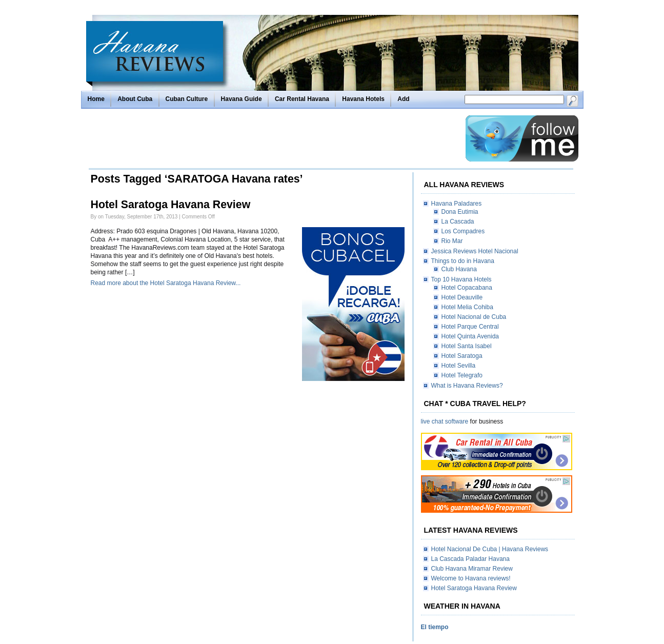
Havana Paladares (457, 204)
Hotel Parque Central (470, 327)
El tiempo (435, 627)
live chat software (445, 421)
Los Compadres (463, 231)
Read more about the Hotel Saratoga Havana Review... (166, 283)
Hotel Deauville (462, 297)
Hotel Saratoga (462, 356)
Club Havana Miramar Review (472, 569)
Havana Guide (242, 99)
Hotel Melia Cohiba (467, 307)
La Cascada (458, 222)
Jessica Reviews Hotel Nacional (475, 251)
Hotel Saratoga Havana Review (171, 205)
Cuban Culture (187, 99)
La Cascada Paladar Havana (470, 559)
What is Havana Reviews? (467, 386)
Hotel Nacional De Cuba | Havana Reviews (490, 549)
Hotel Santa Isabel (467, 346)
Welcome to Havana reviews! (471, 578)
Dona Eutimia (460, 212)
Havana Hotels (363, 99)
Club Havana (459, 269)
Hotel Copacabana (467, 288)
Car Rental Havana (302, 99)
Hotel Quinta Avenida (470, 336)
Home (96, 99)
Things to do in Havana (463, 261)
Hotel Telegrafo (462, 375)
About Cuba (135, 99)
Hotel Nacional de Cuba (474, 317)
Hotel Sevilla (459, 366)
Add (403, 99)
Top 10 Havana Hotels (461, 279)
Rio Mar (452, 241)
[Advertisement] (274, 138)
